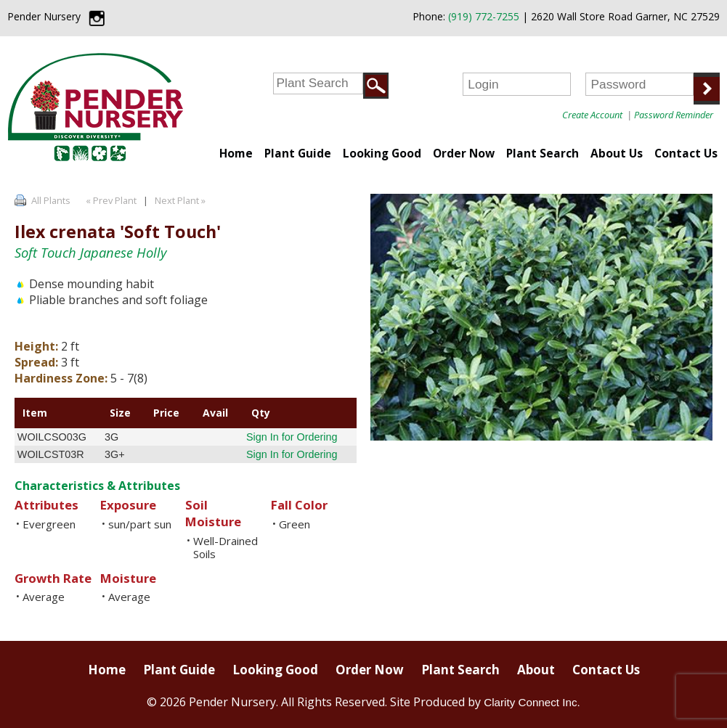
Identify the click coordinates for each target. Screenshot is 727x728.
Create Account (592, 115)
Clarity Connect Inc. (532, 702)
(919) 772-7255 (484, 16)
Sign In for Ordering (292, 437)
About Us (617, 153)
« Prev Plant (110, 200)
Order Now (464, 153)
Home (236, 153)
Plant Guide (298, 153)
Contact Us (686, 153)
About (536, 670)
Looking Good (382, 153)
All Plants (51, 200)
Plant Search (543, 153)
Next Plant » (181, 200)
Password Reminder (674, 115)
